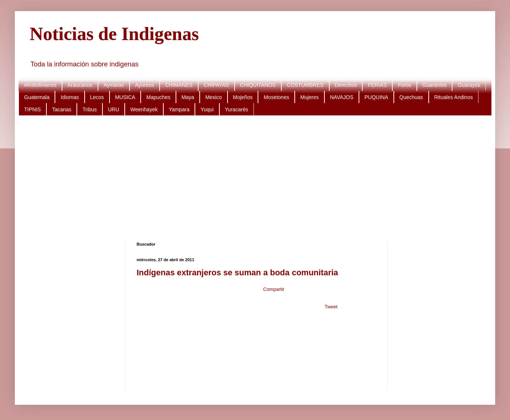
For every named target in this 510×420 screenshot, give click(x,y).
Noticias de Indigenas (114, 34)
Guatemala (37, 97)
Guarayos (469, 85)
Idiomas (70, 97)
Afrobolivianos (40, 85)
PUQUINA (376, 97)
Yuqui (207, 109)
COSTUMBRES (305, 85)
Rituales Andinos (454, 97)
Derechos (346, 85)
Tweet (331, 307)
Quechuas (411, 97)
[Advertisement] (252, 179)
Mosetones (276, 97)
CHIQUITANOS (258, 85)
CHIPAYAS (216, 85)
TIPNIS (32, 109)
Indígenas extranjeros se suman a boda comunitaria (237, 273)
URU (114, 109)
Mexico (213, 97)
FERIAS (377, 85)
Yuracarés (237, 109)
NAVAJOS (342, 97)
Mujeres (310, 97)
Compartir (274, 289)
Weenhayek (144, 109)
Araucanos (80, 85)
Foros (405, 85)
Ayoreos (145, 85)
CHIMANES (179, 85)
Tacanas (62, 109)
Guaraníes (434, 85)
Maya (188, 97)
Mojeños (243, 97)
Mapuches (158, 97)
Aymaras (114, 85)
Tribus (89, 109)
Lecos (97, 97)
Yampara (179, 109)
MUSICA (125, 97)
